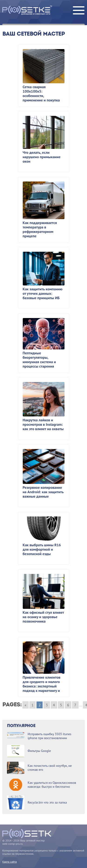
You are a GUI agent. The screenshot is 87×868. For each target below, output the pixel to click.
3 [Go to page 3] (47, 705)
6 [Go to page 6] (68, 705)
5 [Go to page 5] (61, 705)
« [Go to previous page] (26, 705)
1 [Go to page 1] (33, 705)
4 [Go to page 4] (54, 705)
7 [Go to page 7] (75, 705)
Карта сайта (10, 862)
